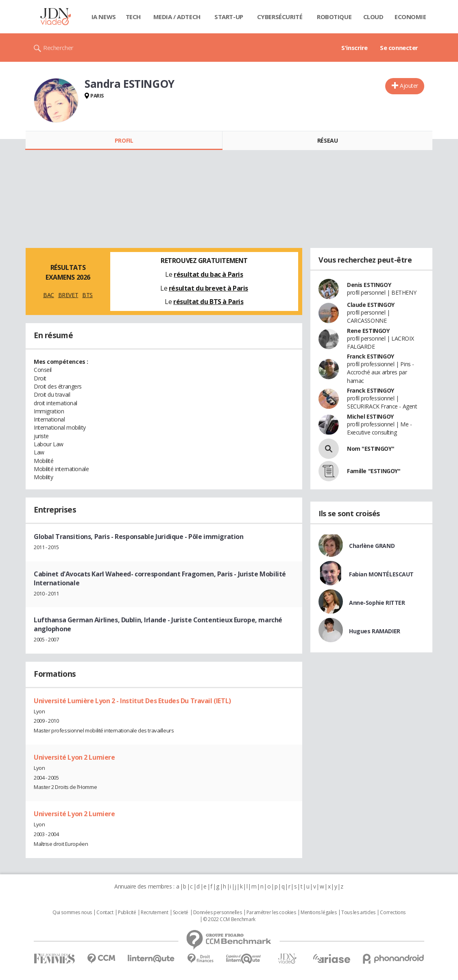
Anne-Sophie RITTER (377, 603)
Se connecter (399, 48)
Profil (124, 140)
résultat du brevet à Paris (208, 288)
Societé (181, 913)
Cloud (373, 17)
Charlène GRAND (372, 546)
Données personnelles (218, 913)
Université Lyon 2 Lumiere (74, 757)
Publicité (127, 913)
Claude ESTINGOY (371, 305)
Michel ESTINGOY (370, 416)
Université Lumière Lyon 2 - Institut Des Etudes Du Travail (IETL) (132, 701)
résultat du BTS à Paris (208, 302)
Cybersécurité (280, 17)
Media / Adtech (177, 17)
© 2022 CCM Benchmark (229, 919)
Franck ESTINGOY (371, 356)
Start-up (229, 17)
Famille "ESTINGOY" (374, 471)
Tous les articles (358, 913)
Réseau (327, 140)
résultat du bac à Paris (208, 274)
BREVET (68, 295)
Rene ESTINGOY (368, 331)
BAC (49, 295)
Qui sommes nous (72, 913)
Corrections (393, 913)
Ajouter (409, 86)
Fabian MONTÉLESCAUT (381, 574)
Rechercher (58, 48)
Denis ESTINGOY (369, 285)
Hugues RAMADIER (375, 631)
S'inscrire (354, 48)
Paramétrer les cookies (271, 913)
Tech (133, 17)
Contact (105, 913)
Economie (410, 17)
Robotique (334, 17)
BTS (87, 295)
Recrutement (154, 913)
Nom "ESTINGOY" (371, 449)
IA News (104, 17)
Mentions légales (318, 913)
